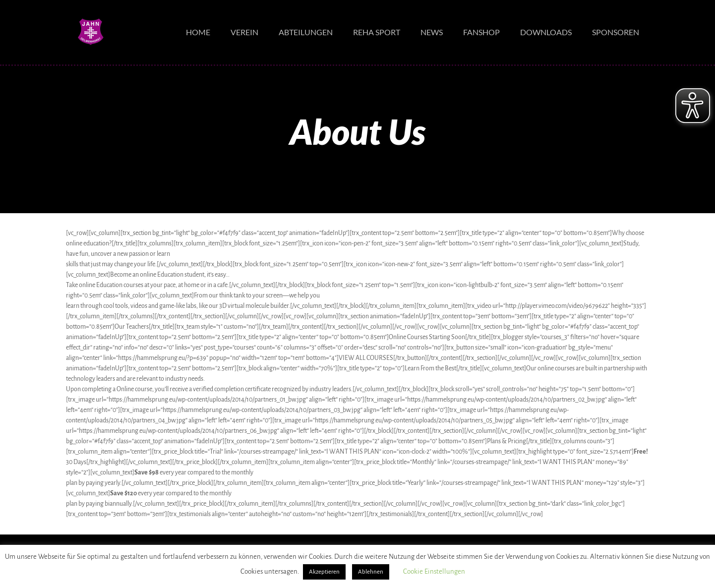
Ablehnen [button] (371, 572)
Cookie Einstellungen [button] (434, 571)
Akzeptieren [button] (324, 572)
